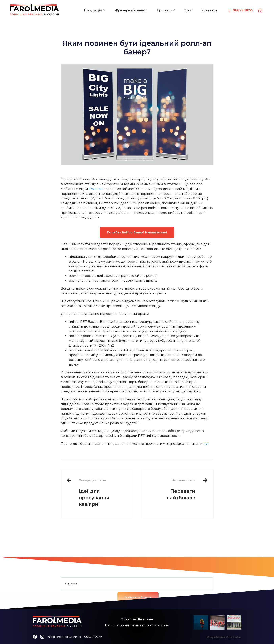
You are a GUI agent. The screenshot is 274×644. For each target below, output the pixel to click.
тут (207, 444)
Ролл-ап (96, 189)
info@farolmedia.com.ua (64, 637)
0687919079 (93, 637)
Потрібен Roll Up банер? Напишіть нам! (137, 232)
